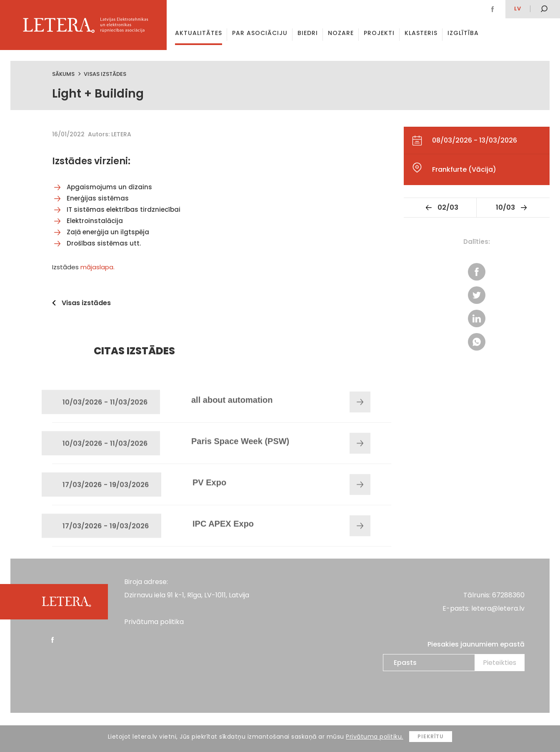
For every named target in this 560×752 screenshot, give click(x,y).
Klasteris (421, 33)
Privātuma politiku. (375, 737)
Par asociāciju (260, 33)
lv (518, 9)
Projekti (379, 33)
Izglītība (463, 33)
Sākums (63, 74)
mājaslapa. (97, 267)
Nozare (341, 33)
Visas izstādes (105, 74)
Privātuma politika (154, 622)
